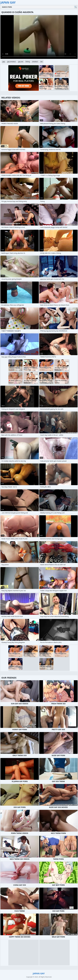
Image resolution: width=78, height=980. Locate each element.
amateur (35, 62)
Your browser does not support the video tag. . (39, 37)
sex (41, 62)
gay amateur (12, 62)
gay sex (21, 62)
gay (4, 62)
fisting (28, 62)
